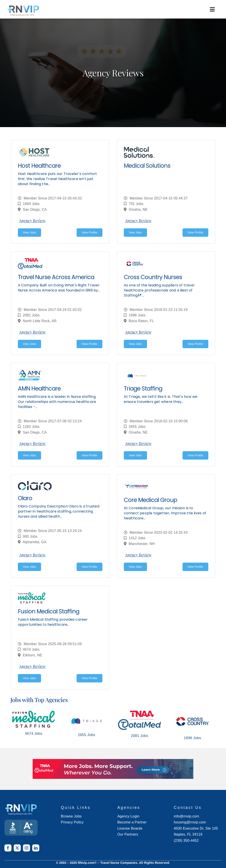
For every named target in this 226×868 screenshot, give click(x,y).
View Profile (89, 232)
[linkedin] (36, 848)
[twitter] (17, 848)
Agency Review (32, 221)
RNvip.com (86, 863)
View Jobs (29, 232)
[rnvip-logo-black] (23, 10)
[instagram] (26, 848)
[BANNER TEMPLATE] (21, 828)
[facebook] (8, 848)
